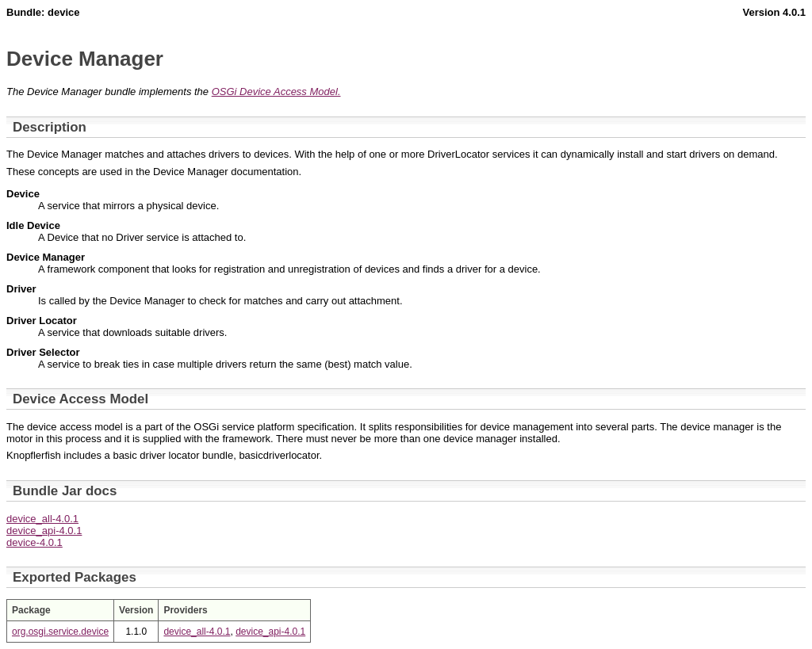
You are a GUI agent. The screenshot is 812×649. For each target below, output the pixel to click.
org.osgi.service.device (60, 632)
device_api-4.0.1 (44, 531)
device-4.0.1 (34, 542)
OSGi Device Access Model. (276, 92)
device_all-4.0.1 (42, 519)
